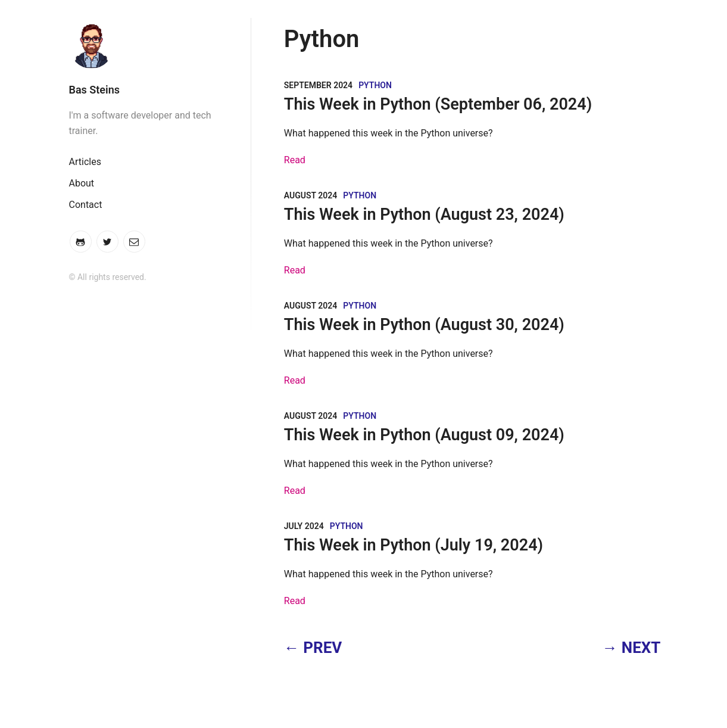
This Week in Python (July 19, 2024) (414, 545)
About (82, 183)
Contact (86, 205)
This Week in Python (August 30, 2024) (424, 325)
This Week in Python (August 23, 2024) (424, 214)
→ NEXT (631, 648)
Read (295, 160)
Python (375, 85)
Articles (85, 162)
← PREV (313, 648)
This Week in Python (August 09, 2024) (424, 435)
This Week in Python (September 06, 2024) (438, 104)
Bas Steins (95, 90)
